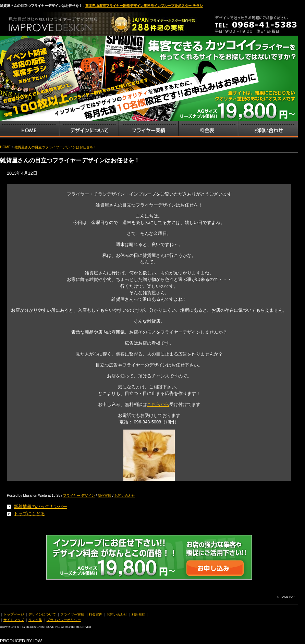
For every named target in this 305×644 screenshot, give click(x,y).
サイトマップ (14, 620)
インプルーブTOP (29, 130)
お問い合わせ (268, 130)
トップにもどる (29, 514)
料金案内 (96, 614)
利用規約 (138, 614)
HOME (5, 147)
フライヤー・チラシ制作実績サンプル (148, 130)
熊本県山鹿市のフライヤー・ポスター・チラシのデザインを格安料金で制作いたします (72, 22)
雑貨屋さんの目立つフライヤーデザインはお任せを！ (56, 147)
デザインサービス (89, 130)
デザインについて (42, 614)
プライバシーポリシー (64, 620)
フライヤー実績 (72, 614)
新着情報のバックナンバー (40, 506)
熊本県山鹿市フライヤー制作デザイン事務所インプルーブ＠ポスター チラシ (144, 6)
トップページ (14, 614)
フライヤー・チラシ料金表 (208, 130)
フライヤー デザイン (79, 496)
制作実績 (105, 496)
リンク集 (35, 620)
